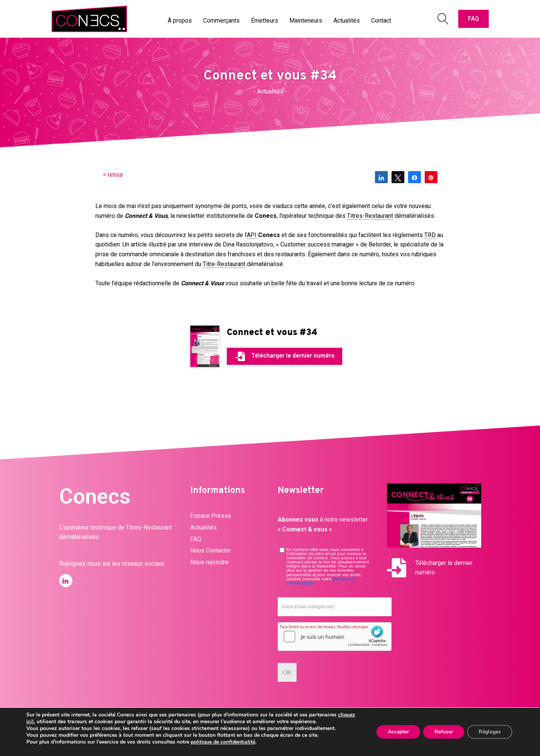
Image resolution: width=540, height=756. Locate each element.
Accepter (398, 732)
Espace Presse (211, 516)
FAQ (473, 19)
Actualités (203, 527)
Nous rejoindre (210, 562)
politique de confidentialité (223, 742)
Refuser (444, 732)
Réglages (490, 732)
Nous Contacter (211, 550)
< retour (113, 175)
